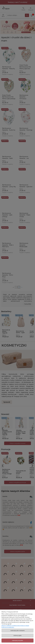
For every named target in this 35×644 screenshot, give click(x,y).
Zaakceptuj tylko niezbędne (18, 631)
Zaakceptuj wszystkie (17, 640)
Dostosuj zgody (17, 635)
